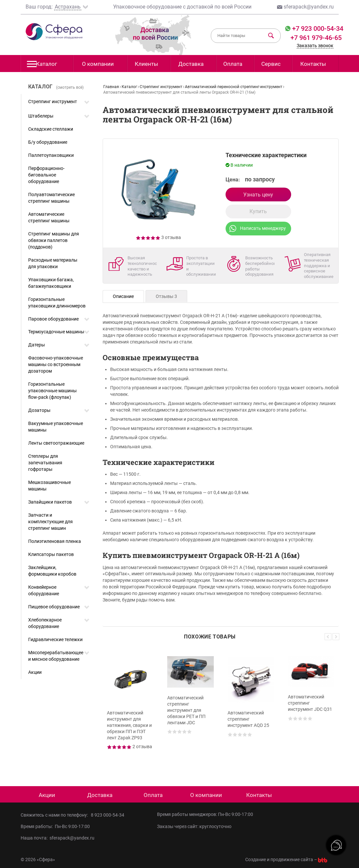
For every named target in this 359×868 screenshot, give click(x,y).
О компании (98, 64)
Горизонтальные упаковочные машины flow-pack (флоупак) (52, 391)
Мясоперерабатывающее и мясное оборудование (56, 656)
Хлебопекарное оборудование (45, 623)
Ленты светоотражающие (56, 443)
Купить (258, 211)
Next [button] (336, 637)
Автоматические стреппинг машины (49, 217)
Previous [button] (328, 637)
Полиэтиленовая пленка (55, 541)
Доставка (191, 64)
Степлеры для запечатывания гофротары (45, 463)
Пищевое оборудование (54, 607)
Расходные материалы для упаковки (53, 263)
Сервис (271, 64)
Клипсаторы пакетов (51, 554)
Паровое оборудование (53, 319)
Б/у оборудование (48, 142)
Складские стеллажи (51, 129)
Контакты (313, 64)
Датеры (37, 345)
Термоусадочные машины (56, 332)
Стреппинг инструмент (53, 102)
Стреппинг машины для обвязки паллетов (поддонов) (54, 240)
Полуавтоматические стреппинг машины (51, 198)
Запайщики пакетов (50, 502)
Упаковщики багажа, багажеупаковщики (51, 283)
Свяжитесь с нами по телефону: (56, 815)
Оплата (233, 64)
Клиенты (146, 64)
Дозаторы (39, 410)
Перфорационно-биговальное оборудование (46, 175)
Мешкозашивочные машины (50, 486)
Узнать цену (258, 195)
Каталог (42, 66)
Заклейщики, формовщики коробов (52, 571)
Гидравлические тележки (55, 639)
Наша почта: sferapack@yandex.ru (58, 838)
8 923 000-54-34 (108, 815)
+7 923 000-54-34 (317, 28)
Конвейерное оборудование (44, 590)
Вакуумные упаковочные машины (56, 427)
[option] (130, 708)
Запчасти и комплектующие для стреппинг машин (50, 522)
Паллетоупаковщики (51, 155)
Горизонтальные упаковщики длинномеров (57, 303)
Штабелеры (41, 116)
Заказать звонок (315, 46)
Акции (35, 672)
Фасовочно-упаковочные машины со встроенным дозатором (56, 364)
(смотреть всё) (70, 87)
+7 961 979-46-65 (316, 38)
